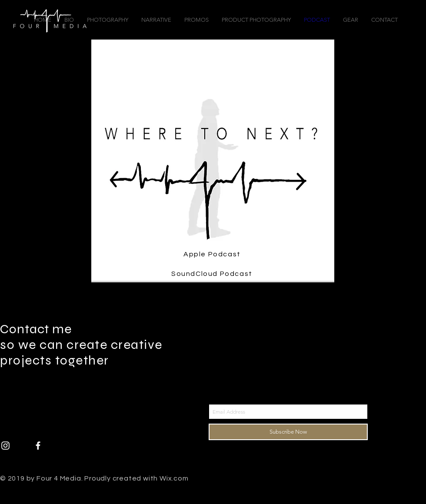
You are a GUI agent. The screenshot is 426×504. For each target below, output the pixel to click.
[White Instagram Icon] (5, 446)
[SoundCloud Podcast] (213, 274)
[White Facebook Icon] (38, 446)
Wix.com (174, 478)
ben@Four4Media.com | (53, 392)
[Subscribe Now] (288, 432)
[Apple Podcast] (213, 254)
